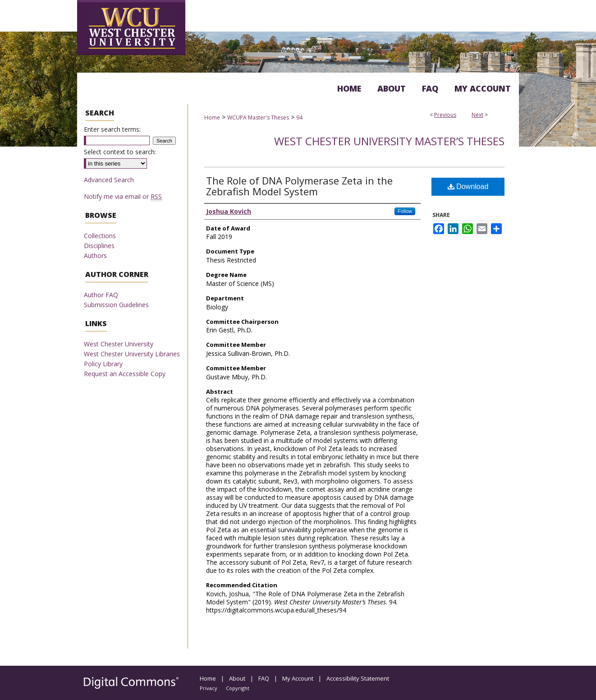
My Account (298, 678)
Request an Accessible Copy (125, 374)
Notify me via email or (123, 196)
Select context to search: (120, 152)
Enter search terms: (112, 129)
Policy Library (103, 364)
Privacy (209, 688)
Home (212, 117)
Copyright (238, 688)
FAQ (264, 678)
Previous (445, 115)
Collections (100, 236)
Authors (95, 256)
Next (477, 115)
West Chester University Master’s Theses (389, 141)
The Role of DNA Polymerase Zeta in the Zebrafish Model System (299, 186)
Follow (405, 211)
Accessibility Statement (358, 678)
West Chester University (119, 344)
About (237, 678)
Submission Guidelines (116, 305)
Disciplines (99, 246)
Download (468, 187)
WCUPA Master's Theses (258, 117)
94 (299, 117)
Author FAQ (101, 295)
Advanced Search (109, 180)
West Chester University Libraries (132, 354)
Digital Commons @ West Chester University (330, 20)
